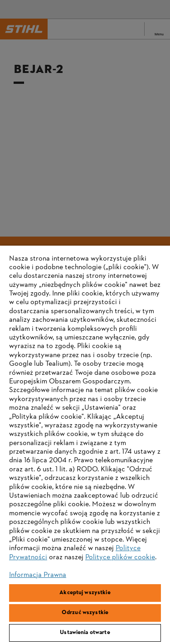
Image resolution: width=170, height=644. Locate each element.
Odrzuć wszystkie (85, 613)
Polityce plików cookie (120, 557)
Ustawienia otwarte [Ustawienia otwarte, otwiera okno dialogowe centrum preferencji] (85, 633)
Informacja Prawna (38, 575)
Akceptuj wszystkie (85, 593)
